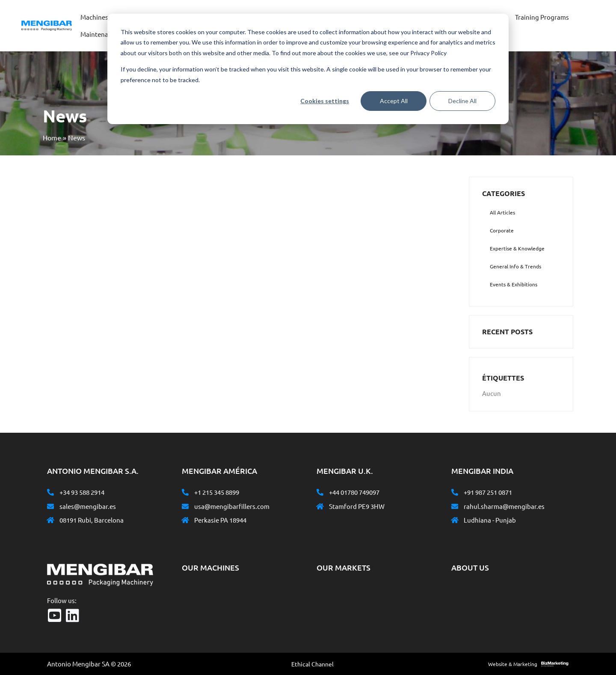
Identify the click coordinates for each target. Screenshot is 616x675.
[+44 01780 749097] (320, 492)
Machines (94, 17)
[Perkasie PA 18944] (185, 520)
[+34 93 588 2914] (50, 492)
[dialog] (308, 69)
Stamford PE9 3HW (357, 506)
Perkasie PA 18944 (220, 520)
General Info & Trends (515, 266)
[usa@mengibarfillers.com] (185, 506)
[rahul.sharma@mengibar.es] (455, 506)
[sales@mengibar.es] (50, 506)
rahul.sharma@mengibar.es (504, 506)
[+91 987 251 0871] (455, 492)
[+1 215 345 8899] (185, 492)
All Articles (502, 212)
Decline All (462, 101)
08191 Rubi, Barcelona (92, 520)
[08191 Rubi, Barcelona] (50, 520)
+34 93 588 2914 (82, 492)
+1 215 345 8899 (217, 492)
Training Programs (542, 17)
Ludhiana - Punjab (490, 520)
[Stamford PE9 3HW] (320, 506)
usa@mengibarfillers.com (232, 506)
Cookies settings (325, 101)
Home (52, 137)
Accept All (394, 101)
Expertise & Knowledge (517, 248)
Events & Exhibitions (514, 284)
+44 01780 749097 (354, 492)
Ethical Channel (312, 664)
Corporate (502, 230)
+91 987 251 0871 (488, 492)
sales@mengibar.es (88, 506)
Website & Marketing (513, 664)
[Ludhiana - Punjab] (455, 520)
